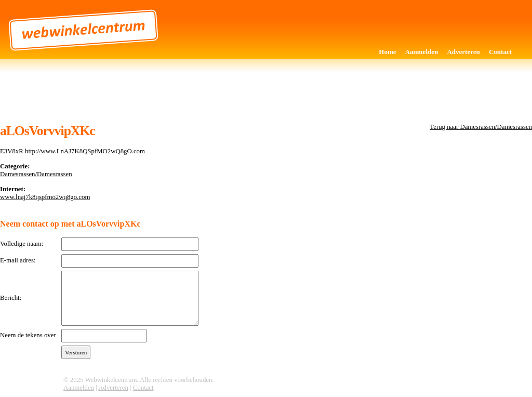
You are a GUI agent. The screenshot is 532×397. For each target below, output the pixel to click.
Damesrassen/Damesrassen (36, 174)
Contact (500, 52)
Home (387, 52)
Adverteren (463, 52)
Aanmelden (422, 52)
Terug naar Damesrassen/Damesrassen (481, 127)
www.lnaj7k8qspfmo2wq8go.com (45, 197)
